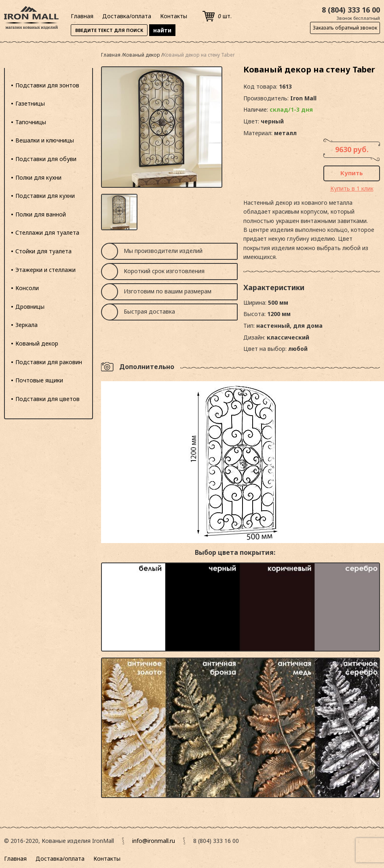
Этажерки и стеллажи (45, 270)
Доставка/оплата (127, 16)
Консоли (27, 288)
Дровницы (30, 307)
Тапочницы (31, 122)
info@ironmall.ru (154, 841)
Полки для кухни (38, 177)
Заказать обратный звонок (345, 28)
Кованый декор (37, 343)
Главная (82, 16)
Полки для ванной (41, 214)
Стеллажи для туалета (47, 232)
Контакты (174, 16)
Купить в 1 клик (352, 188)
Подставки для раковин (49, 362)
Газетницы (30, 103)
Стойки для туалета (43, 251)
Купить (352, 173)
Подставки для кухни (45, 196)
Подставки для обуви (46, 159)
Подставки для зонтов (47, 85)
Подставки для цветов (47, 399)
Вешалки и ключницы (45, 140)
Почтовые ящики (39, 380)
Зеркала (26, 325)
